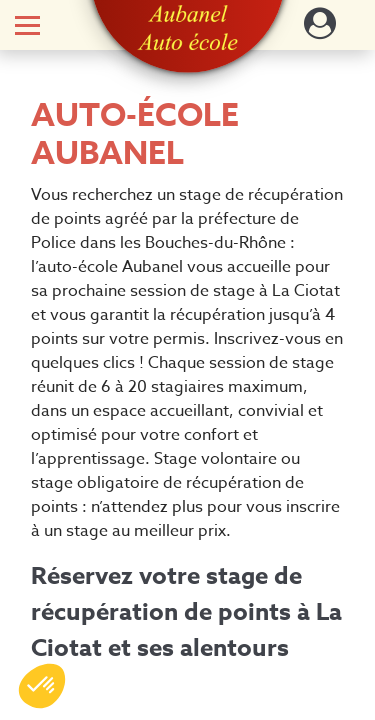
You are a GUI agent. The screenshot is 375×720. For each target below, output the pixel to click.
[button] (188, 27)
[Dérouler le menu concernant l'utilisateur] (320, 30)
